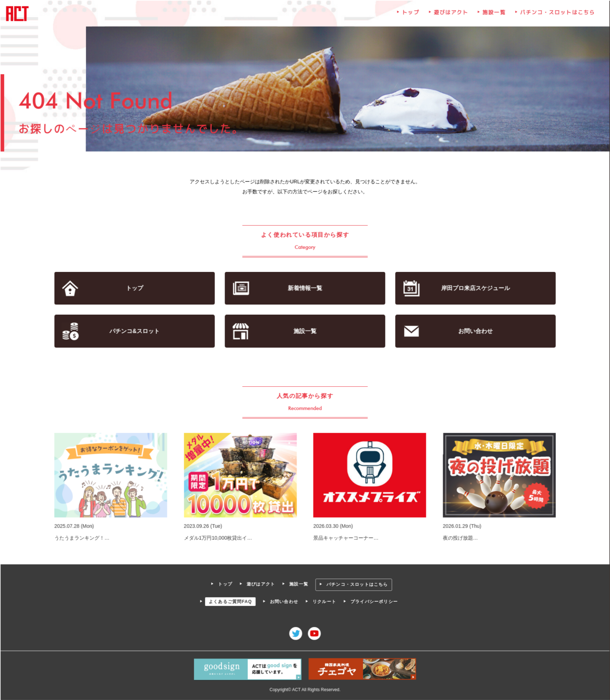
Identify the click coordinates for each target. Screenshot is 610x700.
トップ (410, 15)
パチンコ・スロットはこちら (555, 15)
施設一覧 (493, 15)
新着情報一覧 (305, 289)
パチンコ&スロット (136, 331)
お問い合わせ (474, 331)
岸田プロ (474, 289)
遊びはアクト (450, 15)
